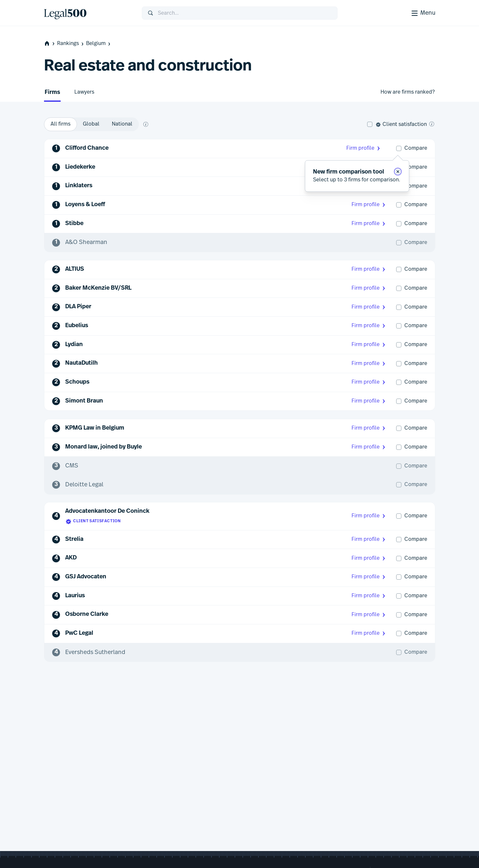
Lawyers (84, 92)
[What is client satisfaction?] (432, 124)
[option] (60, 124)
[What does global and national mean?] (146, 124)
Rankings (71, 44)
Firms (52, 92)
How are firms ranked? (408, 92)
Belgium (99, 44)
